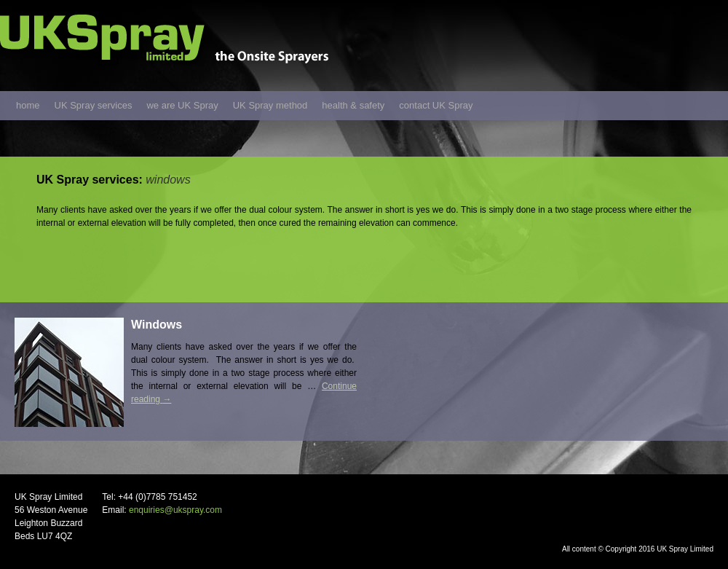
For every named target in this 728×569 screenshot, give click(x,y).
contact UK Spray (436, 105)
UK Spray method (270, 105)
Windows (157, 325)
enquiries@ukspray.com (175, 510)
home (28, 105)
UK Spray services (94, 105)
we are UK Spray (182, 105)
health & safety (353, 105)
